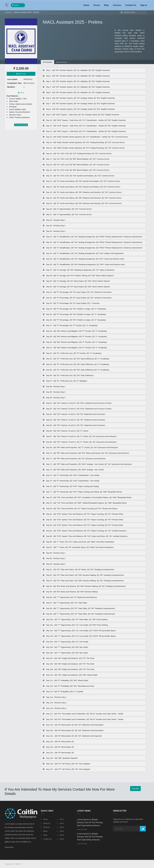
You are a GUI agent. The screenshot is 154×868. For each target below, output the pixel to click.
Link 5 (62, 835)
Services (46, 827)
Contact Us (47, 839)
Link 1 (62, 819)
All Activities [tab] (47, 62)
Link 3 (62, 827)
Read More (9, 847)
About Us (47, 823)
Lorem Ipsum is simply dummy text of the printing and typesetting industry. (90, 822)
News (45, 831)
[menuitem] (86, 5)
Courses (8, 12)
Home (45, 819)
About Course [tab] (62, 62)
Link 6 (62, 839)
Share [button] (21, 93)
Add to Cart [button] (21, 74)
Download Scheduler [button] (21, 125)
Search (15, 5)
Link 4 (62, 831)
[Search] (121, 12)
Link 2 (62, 823)
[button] (143, 829)
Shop (45, 835)
